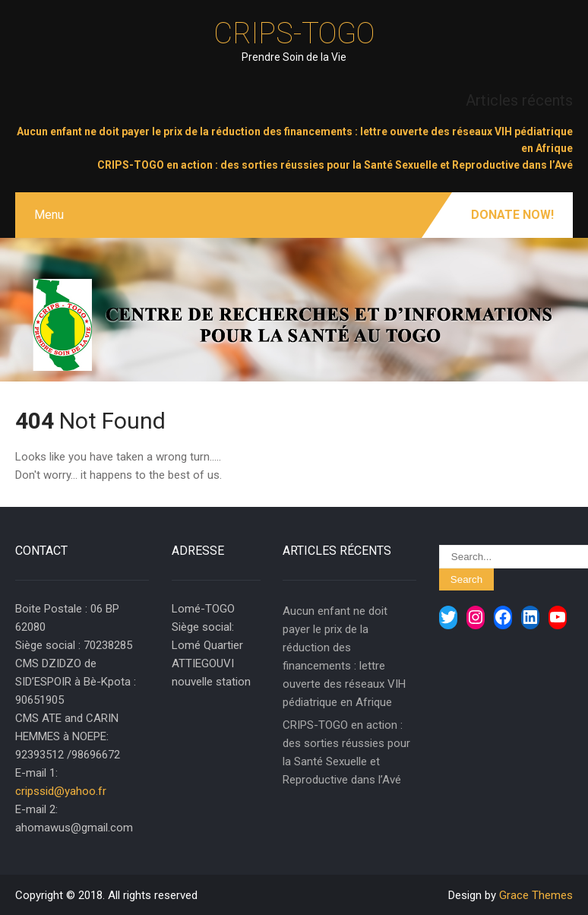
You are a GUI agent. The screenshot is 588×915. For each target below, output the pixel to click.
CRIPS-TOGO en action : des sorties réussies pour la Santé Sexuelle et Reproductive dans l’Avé (335, 165)
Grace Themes (536, 895)
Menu (49, 215)
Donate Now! (512, 215)
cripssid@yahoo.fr (61, 791)
